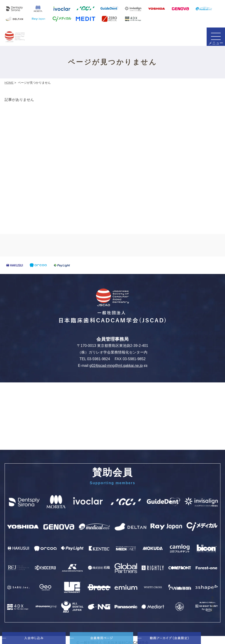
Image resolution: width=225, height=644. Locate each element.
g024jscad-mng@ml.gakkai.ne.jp (118, 366)
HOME (9, 83)
